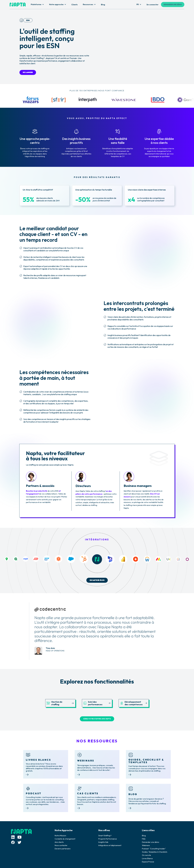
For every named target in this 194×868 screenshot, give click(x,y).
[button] (37, 5)
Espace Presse (148, 862)
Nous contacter (61, 845)
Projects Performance (108, 839)
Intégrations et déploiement (110, 845)
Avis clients (59, 842)
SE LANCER (28, 72)
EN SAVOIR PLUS (97, 580)
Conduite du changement (65, 839)
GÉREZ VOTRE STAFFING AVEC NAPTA (97, 719)
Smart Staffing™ (105, 836)
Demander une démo (151, 842)
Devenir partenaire (63, 849)
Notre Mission (60, 836)
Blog (144, 836)
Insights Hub (103, 842)
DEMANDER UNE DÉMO (173, 5)
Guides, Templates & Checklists (155, 852)
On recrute (146, 855)
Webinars (146, 845)
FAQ (144, 839)
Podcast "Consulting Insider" (154, 849)
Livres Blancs (147, 858)
